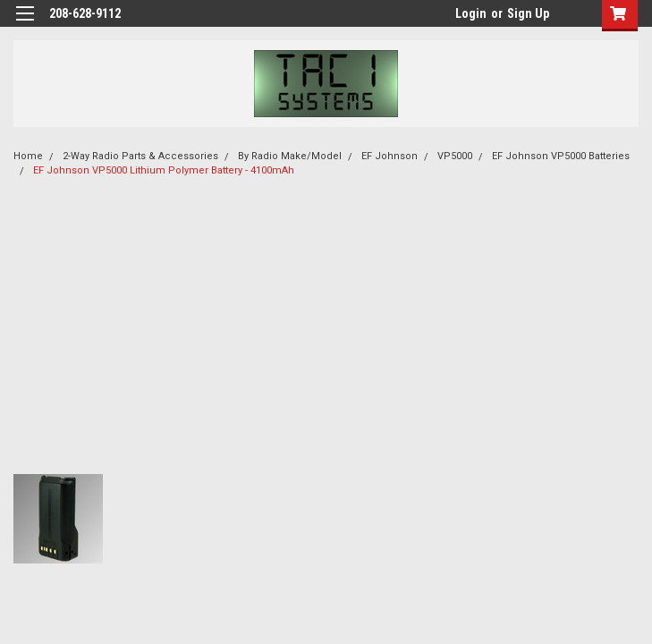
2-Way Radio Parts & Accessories (140, 156)
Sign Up (528, 13)
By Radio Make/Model (290, 156)
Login (471, 13)
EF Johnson (390, 156)
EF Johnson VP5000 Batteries (561, 156)
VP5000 (455, 156)
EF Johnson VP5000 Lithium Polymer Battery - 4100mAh (164, 170)
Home (28, 156)
